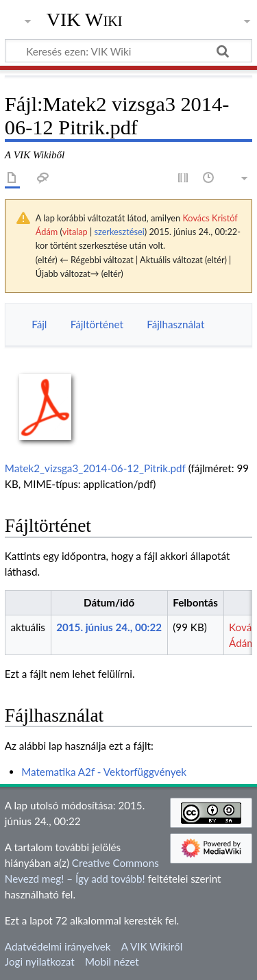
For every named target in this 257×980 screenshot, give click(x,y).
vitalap (75, 232)
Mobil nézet (112, 961)
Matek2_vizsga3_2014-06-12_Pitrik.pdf (95, 468)
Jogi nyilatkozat (40, 961)
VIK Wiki (85, 20)
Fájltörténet (97, 324)
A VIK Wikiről (152, 946)
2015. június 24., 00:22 (109, 627)
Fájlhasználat (175, 324)
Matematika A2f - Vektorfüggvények (104, 772)
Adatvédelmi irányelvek (58, 946)
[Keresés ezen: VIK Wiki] (128, 51)
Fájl (39, 324)
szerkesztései (119, 232)
